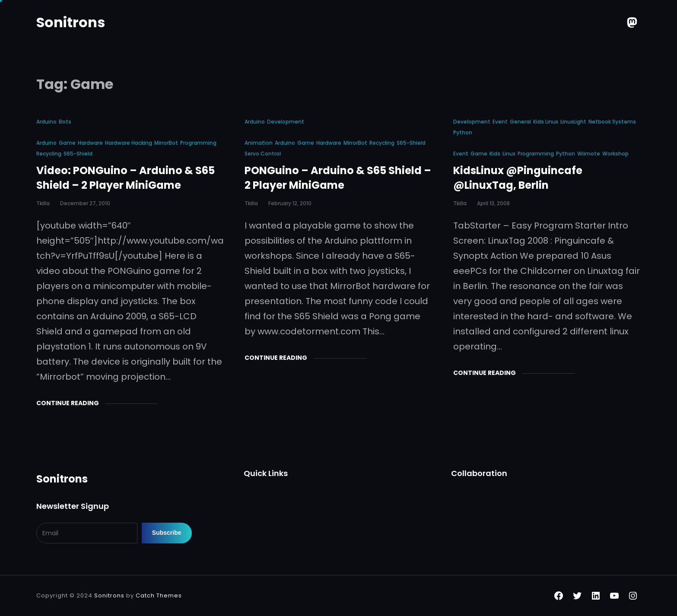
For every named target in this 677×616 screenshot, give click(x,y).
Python (463, 132)
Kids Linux (546, 122)
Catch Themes (159, 595)
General (520, 122)
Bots (65, 122)
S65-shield (78, 154)
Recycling (49, 154)
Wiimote (589, 154)
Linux (509, 154)
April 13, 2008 (493, 203)
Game (67, 143)
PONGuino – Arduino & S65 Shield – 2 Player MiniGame (338, 178)
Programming (198, 143)
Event (500, 122)
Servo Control (263, 154)
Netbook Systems (612, 122)
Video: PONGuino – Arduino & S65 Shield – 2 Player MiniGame (126, 178)
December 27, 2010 (85, 203)
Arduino (46, 122)
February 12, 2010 (290, 203)
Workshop (615, 154)
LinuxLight (573, 122)
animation (259, 143)
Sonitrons (71, 22)
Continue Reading (68, 403)
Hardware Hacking (129, 143)
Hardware (90, 143)
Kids (495, 154)
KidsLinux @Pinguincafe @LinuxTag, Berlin (518, 178)
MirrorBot (166, 143)
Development (286, 122)
